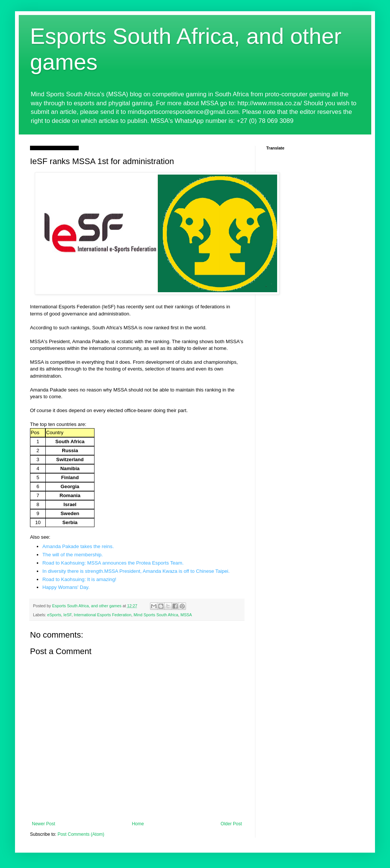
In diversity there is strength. (73, 571)
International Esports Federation (103, 615)
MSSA (186, 615)
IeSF (67, 615)
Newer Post (43, 824)
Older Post (231, 824)
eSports (54, 615)
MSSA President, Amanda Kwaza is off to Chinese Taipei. (167, 571)
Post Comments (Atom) (81, 834)
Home (138, 824)
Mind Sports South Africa (156, 615)
